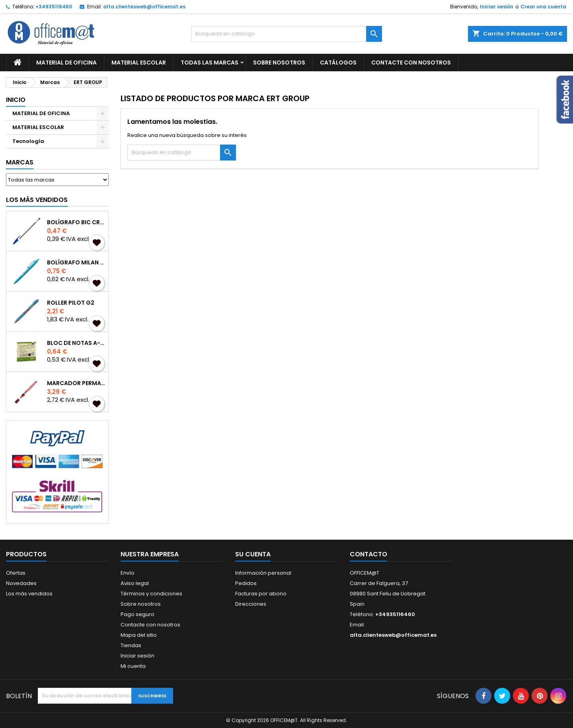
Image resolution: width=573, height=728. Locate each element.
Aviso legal (135, 583)
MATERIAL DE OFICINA (66, 63)
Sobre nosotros (279, 63)
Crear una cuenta (543, 7)
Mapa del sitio (139, 635)
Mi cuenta (133, 666)
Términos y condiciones (151, 594)
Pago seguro (137, 614)
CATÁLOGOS (338, 63)
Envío (128, 573)
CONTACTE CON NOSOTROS (411, 63)
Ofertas (16, 573)
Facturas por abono (261, 594)
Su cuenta (253, 554)
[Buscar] (286, 34)
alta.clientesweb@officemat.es (144, 7)
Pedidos (246, 583)
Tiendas (131, 645)
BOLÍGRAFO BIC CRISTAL (76, 222)
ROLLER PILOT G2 (71, 303)
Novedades (21, 583)
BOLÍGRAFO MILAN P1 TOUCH (76, 262)
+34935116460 (54, 7)
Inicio (16, 100)
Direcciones (251, 604)
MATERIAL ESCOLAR (139, 63)
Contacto (368, 554)
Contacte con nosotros (150, 625)
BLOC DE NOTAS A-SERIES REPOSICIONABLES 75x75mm (76, 343)
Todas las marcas (210, 63)
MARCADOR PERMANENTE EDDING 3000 (76, 383)
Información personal (263, 573)
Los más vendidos (37, 200)
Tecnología (28, 141)
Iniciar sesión (497, 7)
